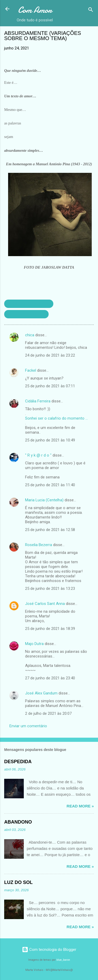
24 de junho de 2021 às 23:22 (50, 355)
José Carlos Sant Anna (45, 604)
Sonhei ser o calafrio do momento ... (56, 418)
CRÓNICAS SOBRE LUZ (26, 314)
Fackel (31, 370)
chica (30, 335)
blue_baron (63, 960)
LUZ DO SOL (18, 882)
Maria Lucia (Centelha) (45, 500)
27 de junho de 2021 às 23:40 (50, 678)
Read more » (80, 806)
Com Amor (35, 10)
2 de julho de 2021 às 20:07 (48, 713)
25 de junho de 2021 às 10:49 (50, 440)
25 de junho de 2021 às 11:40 (50, 485)
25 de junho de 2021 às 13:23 (50, 589)
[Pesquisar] (91, 11)
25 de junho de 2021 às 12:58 (50, 530)
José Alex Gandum (41, 693)
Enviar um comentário (28, 726)
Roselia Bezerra (39, 545)
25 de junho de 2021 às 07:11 (50, 386)
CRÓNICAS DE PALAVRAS (29, 304)
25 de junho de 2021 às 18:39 (50, 629)
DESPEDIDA (18, 762)
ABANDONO (18, 822)
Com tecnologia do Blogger (49, 950)
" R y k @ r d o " (38, 455)
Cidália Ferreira (38, 401)
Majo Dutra (34, 644)
